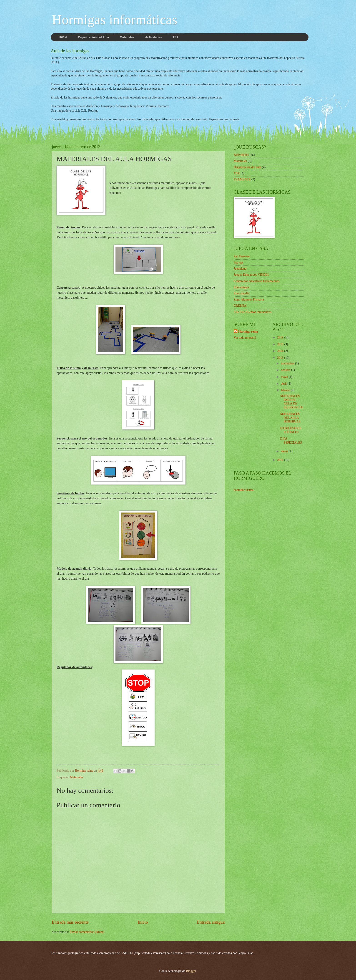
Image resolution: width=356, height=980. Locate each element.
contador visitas (244, 490)
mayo (285, 377)
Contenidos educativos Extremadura (256, 281)
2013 (281, 358)
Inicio (143, 922)
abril (284, 384)
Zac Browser (242, 256)
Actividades (241, 155)
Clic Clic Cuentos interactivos (253, 312)
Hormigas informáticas (115, 20)
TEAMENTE (242, 179)
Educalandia (241, 293)
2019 (281, 337)
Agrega (238, 262)
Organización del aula (247, 167)
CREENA (240, 306)
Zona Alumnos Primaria (249, 299)
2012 (281, 460)
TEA (237, 173)
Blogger (191, 971)
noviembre (288, 363)
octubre (286, 370)
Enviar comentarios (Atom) (87, 932)
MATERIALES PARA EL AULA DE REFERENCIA (291, 402)
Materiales (77, 777)
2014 (281, 351)
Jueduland (240, 269)
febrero (286, 390)
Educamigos (241, 287)
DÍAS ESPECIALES (291, 441)
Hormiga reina (248, 332)
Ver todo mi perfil (245, 338)
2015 (281, 344)
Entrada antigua (211, 922)
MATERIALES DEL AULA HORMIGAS (290, 418)
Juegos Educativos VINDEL (252, 275)
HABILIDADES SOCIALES (291, 430)
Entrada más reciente (70, 922)
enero (285, 451)
